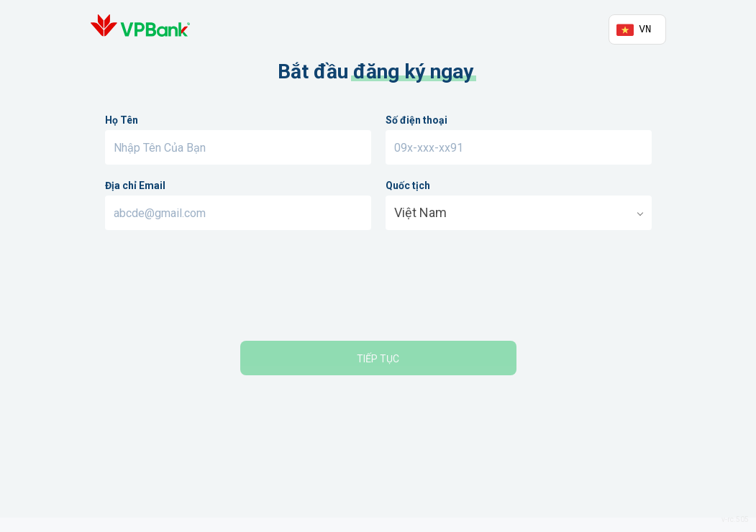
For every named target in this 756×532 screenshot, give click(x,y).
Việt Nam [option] (420, 212)
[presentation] (378, 288)
